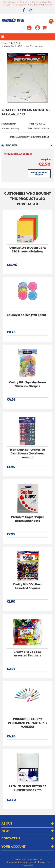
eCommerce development (18, 862)
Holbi (35, 862)
